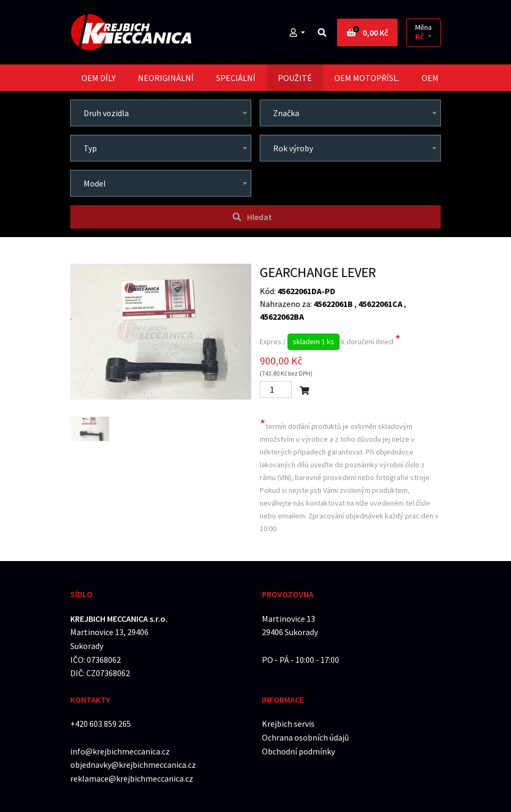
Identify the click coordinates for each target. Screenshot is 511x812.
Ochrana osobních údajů (306, 737)
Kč (420, 36)
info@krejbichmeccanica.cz (120, 751)
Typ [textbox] (90, 148)
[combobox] (161, 113)
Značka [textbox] (286, 113)
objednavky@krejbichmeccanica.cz (133, 765)
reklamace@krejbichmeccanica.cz (132, 778)
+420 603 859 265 (101, 724)
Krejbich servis (288, 724)
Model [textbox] (95, 183)
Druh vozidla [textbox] (106, 113)
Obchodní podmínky (298, 751)
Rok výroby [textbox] (293, 148)
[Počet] (276, 389)
